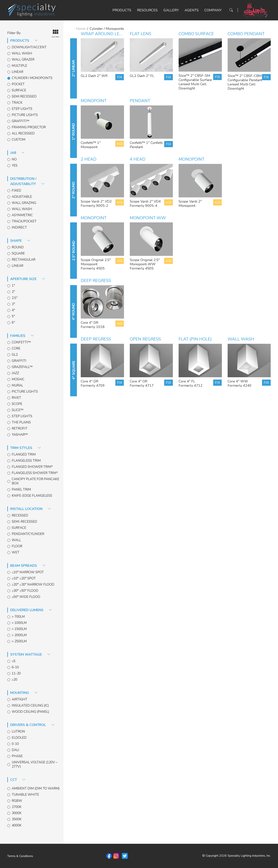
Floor (17, 546)
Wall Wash (22, 53)
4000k (17, 825)
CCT (18, 780)
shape (20, 241)
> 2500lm (19, 641)
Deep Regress (96, 281)
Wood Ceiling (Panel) (30, 712)
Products (122, 10)
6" (13, 323)
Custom (19, 140)
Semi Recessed (24, 97)
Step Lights (22, 109)
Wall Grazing (24, 203)
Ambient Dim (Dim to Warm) (36, 789)
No (14, 159)
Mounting (24, 693)
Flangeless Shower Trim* (35, 473)
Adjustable (22, 197)
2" (13, 292)
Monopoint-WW (148, 218)
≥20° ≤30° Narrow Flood (33, 585)
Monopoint (94, 101)
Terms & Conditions (20, 856)
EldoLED (19, 738)
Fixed (16, 191)
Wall (16, 540)
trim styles (26, 448)
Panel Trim (21, 490)
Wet (16, 553)
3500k (17, 819)
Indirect (19, 228)
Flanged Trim (24, 455)
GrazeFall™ (22, 367)
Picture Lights (25, 115)
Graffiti (19, 361)
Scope (17, 404)
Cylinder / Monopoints (32, 78)
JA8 (17, 153)
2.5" (15, 298)
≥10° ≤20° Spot (24, 578)
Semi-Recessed (24, 522)
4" (13, 310)
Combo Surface (196, 34)
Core (16, 349)
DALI (15, 750)
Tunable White (25, 795)
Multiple (19, 66)
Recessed (20, 516)
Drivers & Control (32, 725)
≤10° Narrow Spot (28, 572)
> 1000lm (19, 623)
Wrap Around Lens (103, 34)
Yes (15, 166)
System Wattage (30, 654)
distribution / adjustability (27, 181)
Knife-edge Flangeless (32, 496)
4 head (138, 159)
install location (31, 509)
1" (13, 286)
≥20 (15, 680)
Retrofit (20, 429)
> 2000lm (19, 635)
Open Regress (146, 339)
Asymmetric (22, 215)
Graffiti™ (21, 121)
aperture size (28, 279)
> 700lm (18, 617)
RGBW (17, 801)
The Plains (21, 422)
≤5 (14, 661)
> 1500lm (19, 629)
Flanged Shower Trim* (32, 467)
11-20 (16, 674)
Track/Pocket (24, 221)
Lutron (18, 732)
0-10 (15, 744)
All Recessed (23, 134)
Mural (17, 386)
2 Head (89, 159)
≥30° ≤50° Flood (25, 591)
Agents (192, 10)
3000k (17, 813)
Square (18, 254)
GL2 (15, 355)
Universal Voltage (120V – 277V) (35, 765)
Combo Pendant (246, 34)
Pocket (18, 84)
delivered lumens (31, 610)
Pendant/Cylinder (28, 534)
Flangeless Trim (26, 461)
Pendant (140, 101)
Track (17, 103)
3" (13, 304)
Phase (17, 756)
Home (81, 29)
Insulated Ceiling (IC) (30, 706)
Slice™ (18, 410)
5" (13, 316)
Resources (147, 10)
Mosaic (18, 379)
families (22, 336)
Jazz (15, 373)
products (24, 41)
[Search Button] (231, 10)
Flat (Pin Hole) (195, 339)
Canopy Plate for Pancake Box (35, 481)
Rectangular (24, 260)
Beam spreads (28, 566)
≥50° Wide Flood (26, 597)
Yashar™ (20, 435)
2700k (17, 807)
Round (18, 247)
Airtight (20, 699)
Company (213, 10)
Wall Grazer (23, 60)
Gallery (171, 10)
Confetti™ (21, 342)
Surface (19, 90)
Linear (17, 72)
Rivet (16, 398)
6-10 (15, 667)
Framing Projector (29, 127)
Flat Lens (141, 34)
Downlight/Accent (29, 47)
